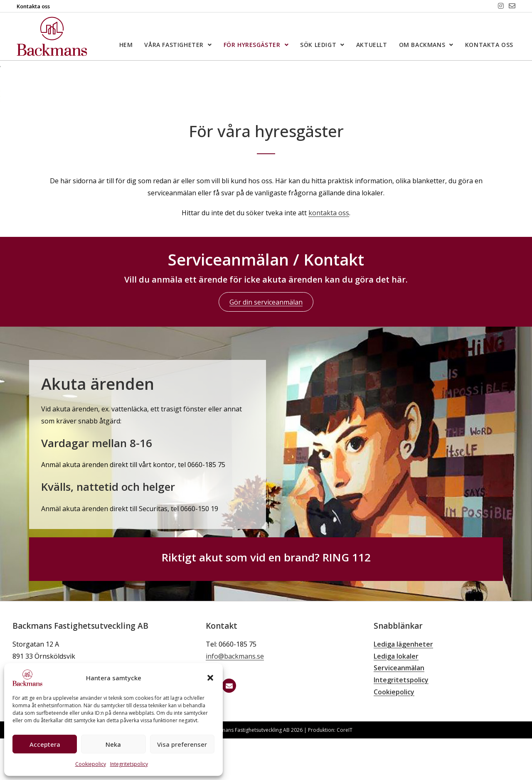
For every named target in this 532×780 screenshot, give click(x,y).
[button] (210, 678)
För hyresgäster (256, 45)
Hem (126, 45)
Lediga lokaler (396, 698)
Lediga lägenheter (403, 686)
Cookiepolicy (91, 764)
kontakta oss (329, 254)
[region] (266, 102)
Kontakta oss (489, 45)
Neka (113, 744)
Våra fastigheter (178, 45)
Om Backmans (426, 45)
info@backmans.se (235, 698)
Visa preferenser (182, 744)
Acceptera (45, 744)
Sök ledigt (322, 45)
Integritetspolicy (129, 764)
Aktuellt (372, 45)
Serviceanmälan (399, 709)
